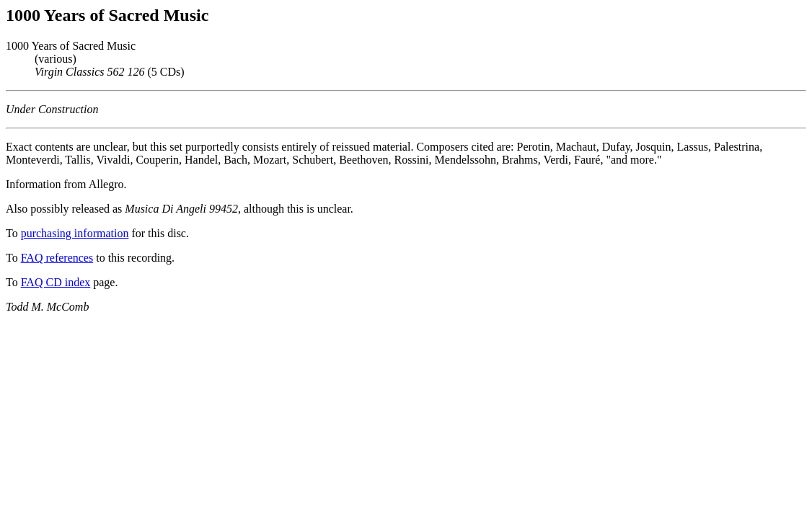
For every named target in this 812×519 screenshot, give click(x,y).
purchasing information (75, 233)
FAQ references (57, 258)
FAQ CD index (56, 282)
